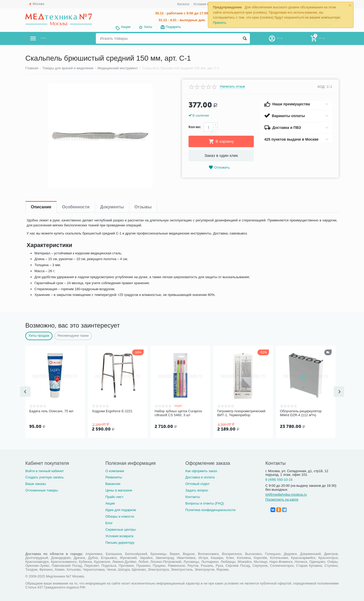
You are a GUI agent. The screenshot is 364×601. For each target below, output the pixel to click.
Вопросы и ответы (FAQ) (205, 503)
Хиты (148, 27)
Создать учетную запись (45, 477)
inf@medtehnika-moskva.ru (286, 494)
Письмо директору (120, 542)
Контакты (193, 496)
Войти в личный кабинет (45, 470)
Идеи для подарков (121, 509)
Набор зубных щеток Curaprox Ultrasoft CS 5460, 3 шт (178, 413)
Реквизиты (114, 477)
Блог (109, 522)
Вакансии (113, 483)
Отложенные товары (42, 490)
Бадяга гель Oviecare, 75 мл (51, 411)
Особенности (76, 207)
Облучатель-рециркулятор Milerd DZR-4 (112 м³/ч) (301, 413)
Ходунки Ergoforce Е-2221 (112, 411)
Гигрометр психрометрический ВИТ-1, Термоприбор (241, 413)
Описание (41, 207)
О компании (115, 470)
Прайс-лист (114, 496)
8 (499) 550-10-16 (279, 479)
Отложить (219, 167)
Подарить (173, 27)
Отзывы (143, 207)
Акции (126, 27)
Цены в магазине (119, 490)
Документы (112, 207)
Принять (219, 23)
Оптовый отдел (197, 483)
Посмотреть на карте (282, 499)
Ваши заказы (36, 483)
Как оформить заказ (201, 470)
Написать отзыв (232, 87)
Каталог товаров (56, 38)
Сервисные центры (120, 529)
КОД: (321, 87)
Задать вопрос (197, 490)
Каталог (183, 4)
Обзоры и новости (120, 516)
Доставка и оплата (200, 477)
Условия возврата (207, 4)
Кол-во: (195, 127)
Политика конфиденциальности (210, 509)
